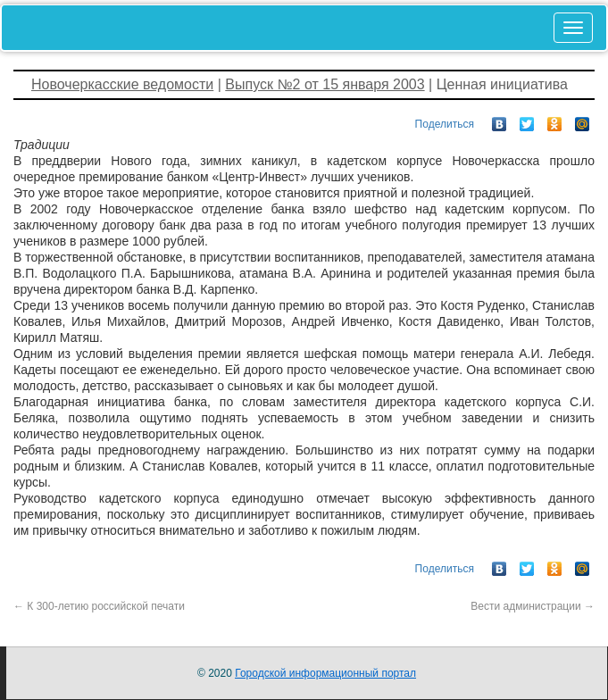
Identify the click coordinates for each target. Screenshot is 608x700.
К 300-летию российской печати (99, 606)
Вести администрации (533, 606)
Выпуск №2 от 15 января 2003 (325, 84)
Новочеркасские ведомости (122, 84)
